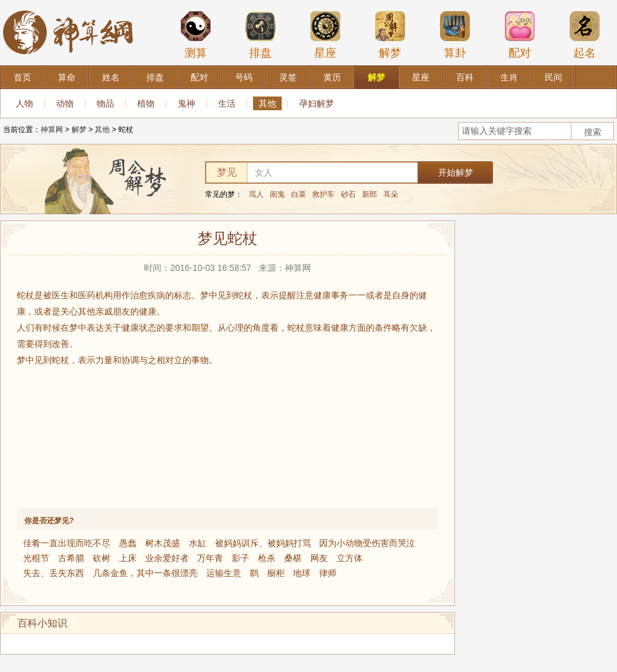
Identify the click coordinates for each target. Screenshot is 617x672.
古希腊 (71, 558)
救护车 (323, 194)
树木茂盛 (163, 543)
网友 (319, 558)
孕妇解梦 (317, 103)
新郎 (370, 194)
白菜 (299, 194)
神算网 (52, 130)
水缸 (198, 543)
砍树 (102, 558)
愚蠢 (128, 543)
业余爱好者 (167, 558)
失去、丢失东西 (54, 573)
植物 (146, 103)
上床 (128, 558)
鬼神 (186, 103)
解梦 (390, 35)
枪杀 (267, 558)
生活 (227, 103)
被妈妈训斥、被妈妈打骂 (263, 543)
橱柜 (276, 573)
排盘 (261, 35)
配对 (520, 35)
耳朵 (391, 194)
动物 (65, 103)
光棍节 (36, 558)
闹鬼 (277, 194)
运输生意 (224, 573)
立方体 (350, 558)
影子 (241, 558)
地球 (302, 573)
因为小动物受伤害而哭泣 (367, 543)
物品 (105, 103)
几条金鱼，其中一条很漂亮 (145, 573)
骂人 (256, 194)
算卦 (455, 35)
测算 (196, 35)
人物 (24, 103)
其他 (267, 103)
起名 (585, 35)
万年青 (210, 558)
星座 (325, 35)
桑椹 (293, 558)
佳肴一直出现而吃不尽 (67, 543)
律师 (328, 573)
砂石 (348, 194)
